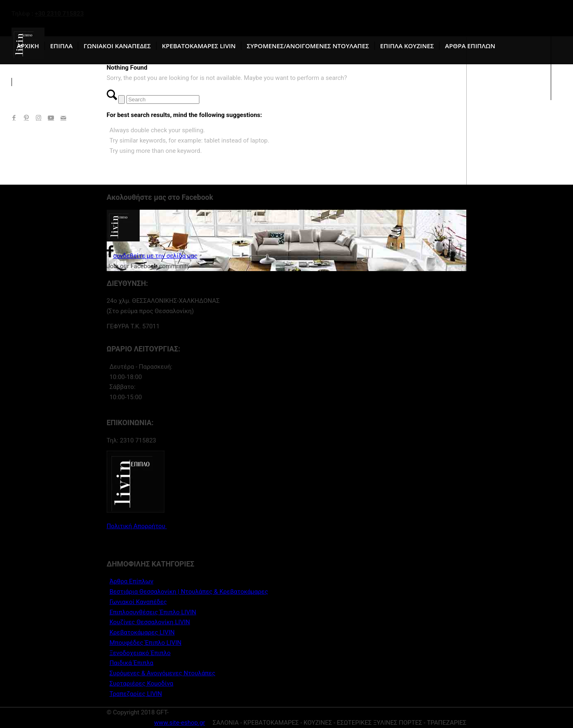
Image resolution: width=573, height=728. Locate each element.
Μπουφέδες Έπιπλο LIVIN (146, 643)
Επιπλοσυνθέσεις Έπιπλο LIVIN (153, 612)
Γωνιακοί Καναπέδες (138, 602)
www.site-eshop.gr (180, 723)
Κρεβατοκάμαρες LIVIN (142, 632)
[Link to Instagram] (39, 118)
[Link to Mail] (63, 118)
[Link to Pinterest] (26, 118)
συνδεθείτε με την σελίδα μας (152, 256)
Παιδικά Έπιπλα (132, 663)
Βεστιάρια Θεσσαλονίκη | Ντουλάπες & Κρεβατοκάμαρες (189, 592)
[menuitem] (28, 46)
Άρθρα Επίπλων (132, 581)
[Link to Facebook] (14, 118)
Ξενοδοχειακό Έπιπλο (140, 653)
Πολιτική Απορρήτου (137, 526)
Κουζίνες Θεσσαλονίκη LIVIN (150, 622)
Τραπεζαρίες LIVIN (136, 694)
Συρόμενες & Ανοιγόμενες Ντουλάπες (163, 673)
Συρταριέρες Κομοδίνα (141, 684)
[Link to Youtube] (51, 118)
